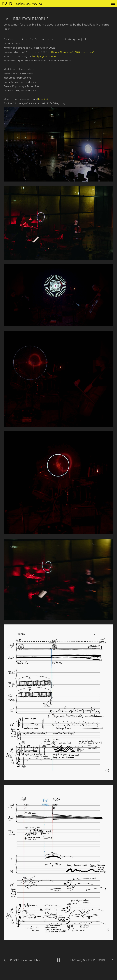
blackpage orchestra (44, 56)
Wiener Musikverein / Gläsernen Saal (72, 52)
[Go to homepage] (22, 3)
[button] (113, 3)
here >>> (43, 99)
